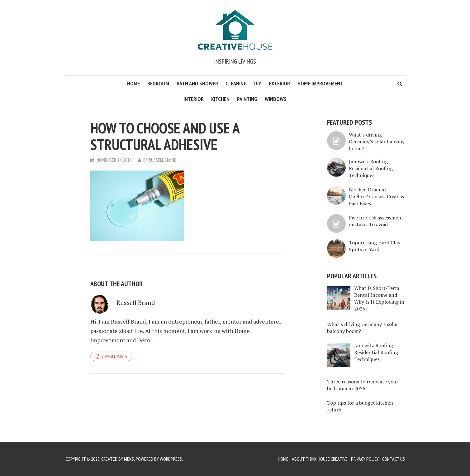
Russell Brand (163, 160)
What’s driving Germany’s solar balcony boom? (377, 142)
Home (133, 83)
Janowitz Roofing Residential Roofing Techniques (371, 168)
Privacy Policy (365, 459)
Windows (276, 99)
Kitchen (220, 99)
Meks (129, 459)
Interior (194, 99)
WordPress (171, 459)
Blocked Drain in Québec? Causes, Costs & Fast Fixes (377, 196)
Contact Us (394, 459)
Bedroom (158, 83)
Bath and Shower (197, 83)
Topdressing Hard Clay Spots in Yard (375, 246)
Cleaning (236, 83)
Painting (247, 99)
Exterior (279, 83)
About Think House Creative (320, 459)
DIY (258, 83)
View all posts (114, 356)
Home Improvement (320, 83)
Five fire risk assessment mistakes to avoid (376, 221)
